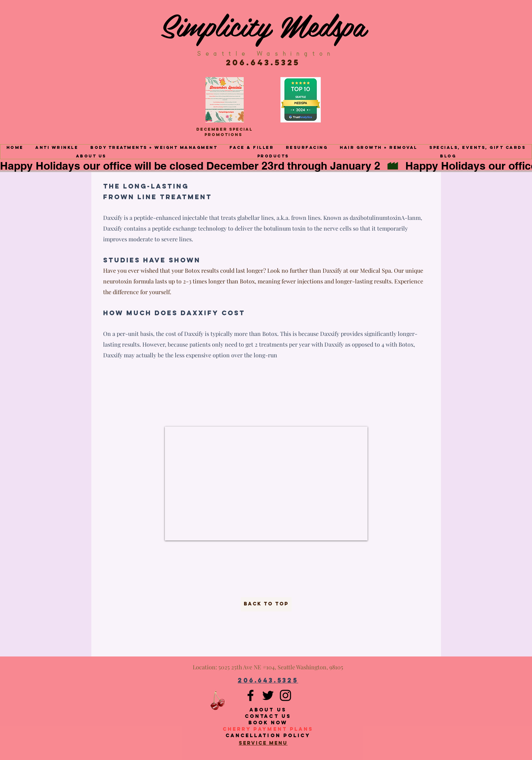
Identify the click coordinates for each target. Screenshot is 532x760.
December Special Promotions (224, 132)
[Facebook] (250, 695)
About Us (268, 710)
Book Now (268, 723)
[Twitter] (268, 695)
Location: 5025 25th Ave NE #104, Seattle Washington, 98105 (268, 667)
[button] (57, 147)
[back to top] (266, 604)
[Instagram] (285, 695)
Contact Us (268, 716)
